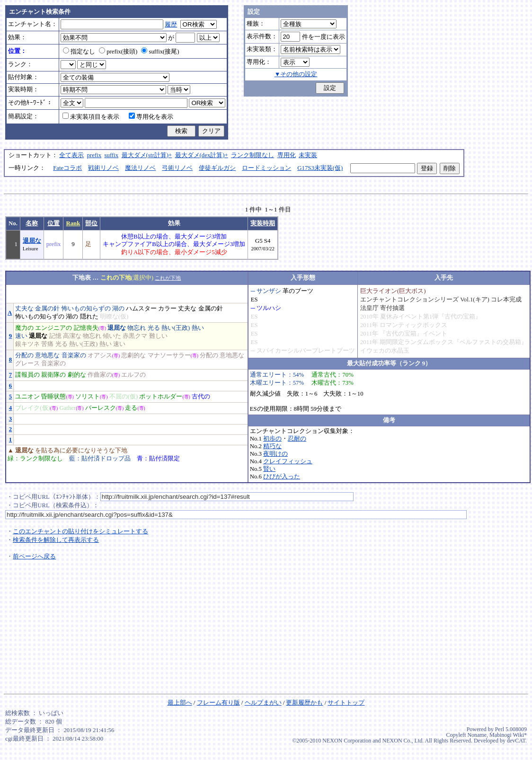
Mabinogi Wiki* (508, 735)
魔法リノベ (140, 168)
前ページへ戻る (34, 557)
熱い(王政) (176, 328)
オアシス (100, 355)
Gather (67, 408)
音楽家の (74, 355)
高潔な (72, 336)
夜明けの (275, 454)
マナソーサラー (169, 355)
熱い (198, 328)
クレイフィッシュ (288, 461)
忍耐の (297, 439)
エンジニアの (53, 328)
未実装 (308, 155)
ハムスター (141, 309)
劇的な (77, 375)
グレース (27, 363)
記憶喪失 (86, 328)
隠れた (89, 317)
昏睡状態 (53, 397)
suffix (112, 155)
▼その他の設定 (296, 74)
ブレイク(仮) (33, 408)
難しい (158, 336)
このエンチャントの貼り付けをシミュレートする (80, 531)
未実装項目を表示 (91, 117)
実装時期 (263, 223)
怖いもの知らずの (86, 309)
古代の (201, 397)
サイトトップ (346, 703)
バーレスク (101, 408)
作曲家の (100, 375)
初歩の (272, 439)
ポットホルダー (161, 397)
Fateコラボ (67, 168)
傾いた (112, 336)
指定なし (79, 52)
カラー (167, 309)
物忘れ (137, 328)
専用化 (287, 155)
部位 (91, 223)
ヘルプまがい (263, 703)
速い (21, 336)
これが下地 (168, 278)
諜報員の (27, 375)
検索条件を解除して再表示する (56, 540)
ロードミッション (266, 168)
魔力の (24, 328)
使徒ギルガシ (217, 168)
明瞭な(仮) (114, 317)
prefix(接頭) (118, 52)
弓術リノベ (177, 168)
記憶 (55, 336)
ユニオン (27, 397)
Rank (73, 223)
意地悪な (47, 355)
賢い (269, 469)
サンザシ (269, 291)
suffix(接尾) (160, 52)
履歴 (171, 25)
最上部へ (180, 703)
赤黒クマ (135, 336)
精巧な (272, 446)
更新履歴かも (304, 703)
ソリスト (88, 397)
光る (154, 328)
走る (131, 408)
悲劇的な (133, 355)
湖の (118, 309)
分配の (24, 355)
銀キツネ (27, 344)
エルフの (133, 375)
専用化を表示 (151, 117)
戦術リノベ (103, 168)
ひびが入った (282, 477)
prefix (94, 155)
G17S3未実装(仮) (320, 168)
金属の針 (47, 309)
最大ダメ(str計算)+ (147, 155)
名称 (32, 223)
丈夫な (24, 309)
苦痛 (47, 344)
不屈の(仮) (124, 397)
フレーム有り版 (218, 703)
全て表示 (71, 155)
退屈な (32, 241)
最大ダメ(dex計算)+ (202, 155)
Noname (477, 735)
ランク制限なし (253, 155)
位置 (53, 223)
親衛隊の (53, 375)
